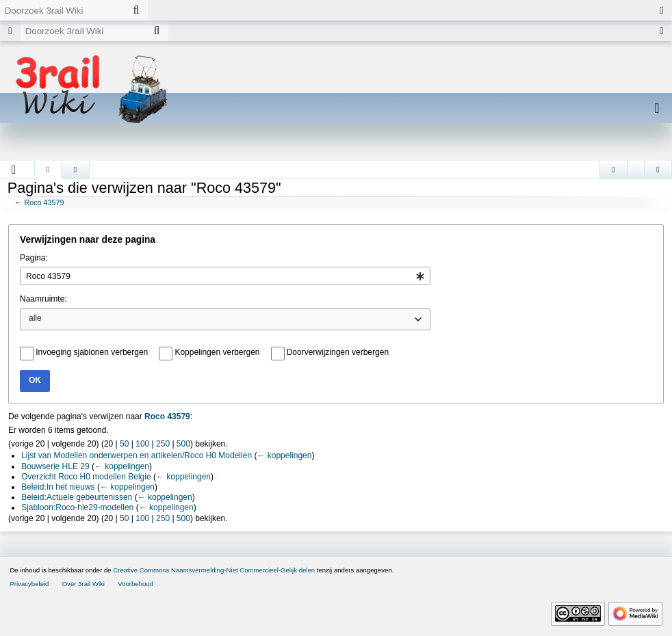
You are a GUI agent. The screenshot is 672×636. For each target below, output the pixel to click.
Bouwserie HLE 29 (55, 466)
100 (142, 444)
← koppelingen (284, 455)
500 (183, 444)
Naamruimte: (43, 299)
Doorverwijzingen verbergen (338, 352)
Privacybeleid (29, 584)
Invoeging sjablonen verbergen (92, 352)
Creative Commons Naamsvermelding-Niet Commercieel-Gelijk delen (214, 570)
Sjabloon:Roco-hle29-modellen (77, 507)
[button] (14, 170)
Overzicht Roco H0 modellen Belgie (86, 477)
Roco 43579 (44, 202)
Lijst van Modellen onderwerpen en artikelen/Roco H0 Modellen (137, 455)
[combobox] (225, 276)
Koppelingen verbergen (217, 352)
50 (124, 444)
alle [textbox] (35, 318)
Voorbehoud (135, 584)
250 (163, 444)
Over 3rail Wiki (83, 584)
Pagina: (34, 258)
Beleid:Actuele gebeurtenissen (77, 497)
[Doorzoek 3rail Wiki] (62, 10)
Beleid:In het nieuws (58, 487)
